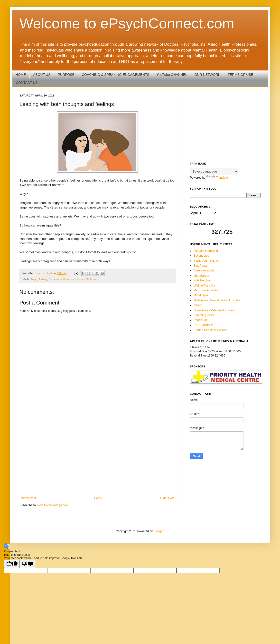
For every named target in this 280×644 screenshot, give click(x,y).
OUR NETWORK (208, 75)
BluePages (201, 266)
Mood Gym (201, 295)
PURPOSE (66, 75)
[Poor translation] (28, 564)
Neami (198, 305)
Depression (55, 279)
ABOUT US (42, 75)
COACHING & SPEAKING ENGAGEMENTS (116, 75)
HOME (21, 75)
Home (98, 498)
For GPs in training (206, 251)
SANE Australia (204, 325)
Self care (91, 279)
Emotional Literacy (74, 279)
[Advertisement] (97, 456)
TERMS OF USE (240, 75)
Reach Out (201, 320)
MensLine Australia (206, 290)
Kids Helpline (202, 280)
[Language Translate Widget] (214, 171)
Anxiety (43, 279)
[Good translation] (12, 564)
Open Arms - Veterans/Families (214, 310)
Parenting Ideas (204, 315)
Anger (34, 279)
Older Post (167, 498)
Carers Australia (204, 270)
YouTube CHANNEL (172, 75)
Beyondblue (201, 256)
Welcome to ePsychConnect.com (127, 23)
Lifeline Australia (204, 286)
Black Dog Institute (206, 261)
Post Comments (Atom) (52, 505)
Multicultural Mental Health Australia (217, 300)
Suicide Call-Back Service (210, 330)
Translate (217, 178)
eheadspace (201, 276)
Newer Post (28, 498)
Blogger (158, 531)
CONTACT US (27, 83)
